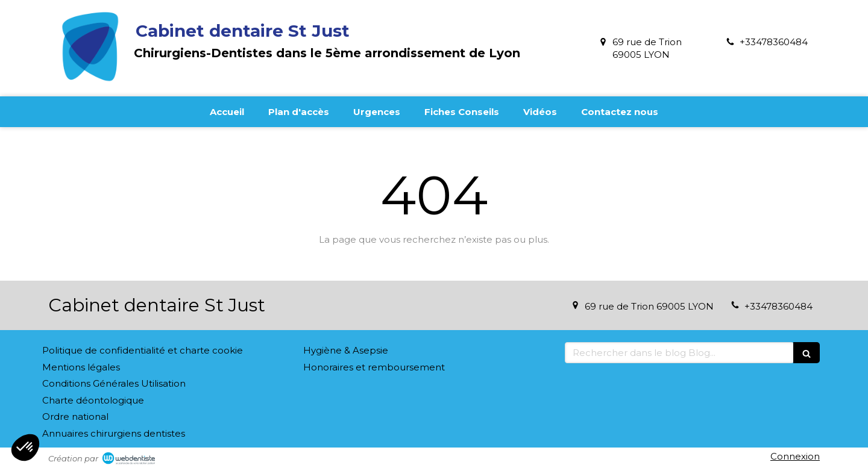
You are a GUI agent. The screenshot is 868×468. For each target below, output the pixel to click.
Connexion (795, 456)
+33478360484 (774, 42)
